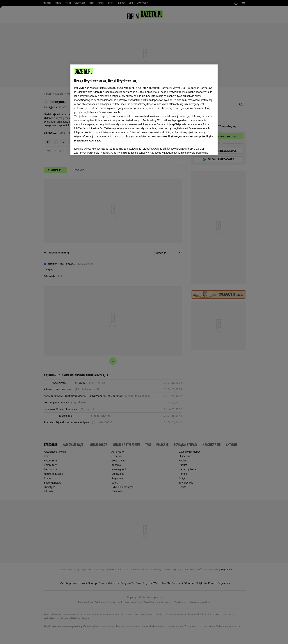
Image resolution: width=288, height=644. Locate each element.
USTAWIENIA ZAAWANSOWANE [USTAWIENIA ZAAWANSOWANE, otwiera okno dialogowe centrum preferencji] (98, 147)
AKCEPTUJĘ (201, 148)
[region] (144, 109)
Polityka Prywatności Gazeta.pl (183, 136)
